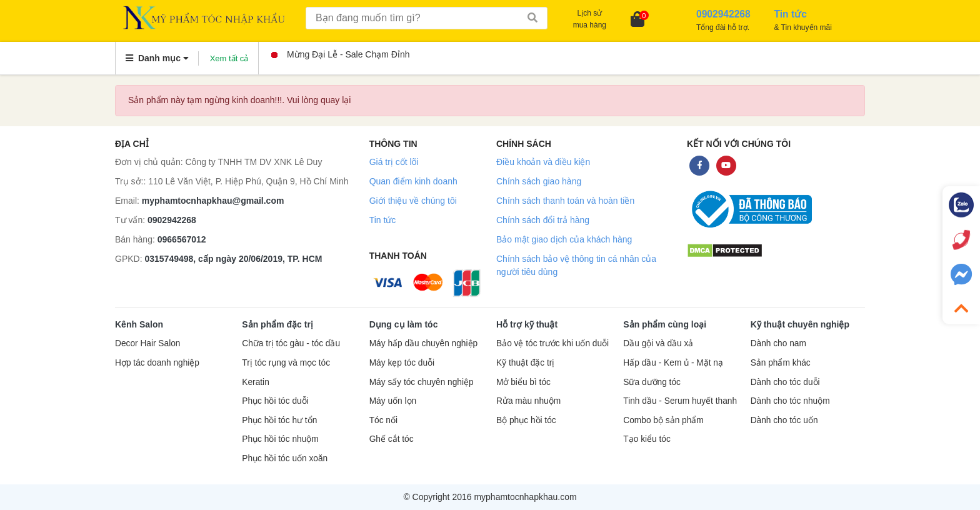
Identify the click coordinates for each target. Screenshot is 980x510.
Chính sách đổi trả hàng (543, 220)
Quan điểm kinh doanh (413, 181)
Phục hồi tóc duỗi (275, 401)
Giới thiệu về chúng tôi (413, 201)
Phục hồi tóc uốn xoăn (285, 458)
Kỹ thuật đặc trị (525, 363)
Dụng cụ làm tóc (404, 324)
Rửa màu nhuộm (528, 401)
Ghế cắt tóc (392, 439)
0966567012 (182, 239)
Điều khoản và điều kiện (543, 162)
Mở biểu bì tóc (523, 382)
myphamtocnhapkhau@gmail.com (213, 201)
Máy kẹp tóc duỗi (402, 363)
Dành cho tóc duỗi (785, 382)
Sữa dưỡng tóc (652, 382)
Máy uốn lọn (393, 401)
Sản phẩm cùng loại (665, 324)
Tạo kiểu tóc (647, 439)
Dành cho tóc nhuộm (790, 401)
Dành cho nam (778, 343)
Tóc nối (383, 420)
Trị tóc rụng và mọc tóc (286, 363)
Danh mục (157, 58)
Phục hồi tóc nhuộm (280, 439)
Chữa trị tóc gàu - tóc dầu (291, 343)
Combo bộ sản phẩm (663, 420)
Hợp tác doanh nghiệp (157, 363)
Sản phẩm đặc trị (277, 324)
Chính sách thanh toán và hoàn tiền (565, 201)
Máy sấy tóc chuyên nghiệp (422, 382)
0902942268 (172, 220)
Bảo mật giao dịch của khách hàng (564, 239)
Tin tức (383, 220)
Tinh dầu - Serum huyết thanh (680, 401)
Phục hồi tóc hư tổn (279, 420)
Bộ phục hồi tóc (526, 420)
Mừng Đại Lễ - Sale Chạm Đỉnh (341, 54)
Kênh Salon (139, 324)
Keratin (255, 382)
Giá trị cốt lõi (394, 162)
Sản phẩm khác (781, 363)
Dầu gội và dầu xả (658, 343)
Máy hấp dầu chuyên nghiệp (424, 343)
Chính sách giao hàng (539, 181)
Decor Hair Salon (147, 343)
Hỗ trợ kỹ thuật (527, 324)
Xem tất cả (229, 58)
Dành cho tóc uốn (784, 420)
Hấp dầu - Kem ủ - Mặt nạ (673, 363)
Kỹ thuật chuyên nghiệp (800, 324)
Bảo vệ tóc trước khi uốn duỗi (552, 343)
